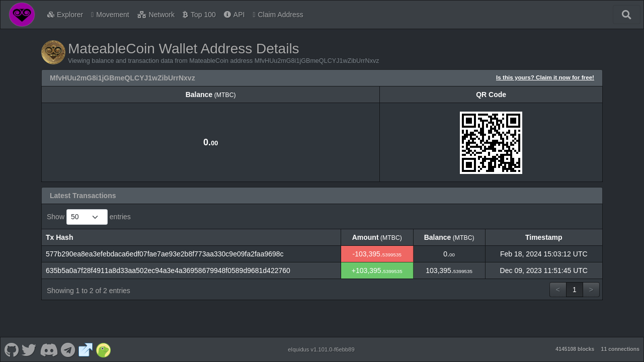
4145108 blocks (575, 349)
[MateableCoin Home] (22, 15)
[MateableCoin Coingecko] (103, 349)
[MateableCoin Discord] (49, 349)
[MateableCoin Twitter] (29, 349)
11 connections (620, 349)
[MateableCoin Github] (11, 349)
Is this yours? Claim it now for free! (545, 77)
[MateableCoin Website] (86, 349)
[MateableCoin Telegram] (68, 349)
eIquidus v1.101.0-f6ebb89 (321, 349)
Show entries (89, 217)
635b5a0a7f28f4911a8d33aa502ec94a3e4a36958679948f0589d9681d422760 (168, 270)
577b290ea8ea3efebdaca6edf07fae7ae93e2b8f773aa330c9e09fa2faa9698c (165, 254)
